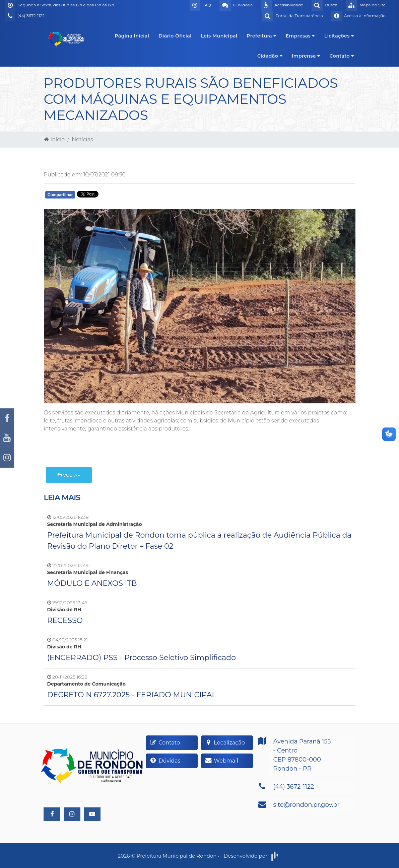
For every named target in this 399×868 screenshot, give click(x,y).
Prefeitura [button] (261, 36)
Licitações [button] (339, 36)
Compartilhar (60, 195)
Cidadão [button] (270, 56)
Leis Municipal (219, 36)
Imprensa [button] (306, 56)
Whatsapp (122, 196)
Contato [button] (342, 56)
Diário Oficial (175, 36)
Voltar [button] (69, 475)
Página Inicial (132, 36)
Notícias (82, 139)
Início (55, 139)
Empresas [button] (300, 36)
